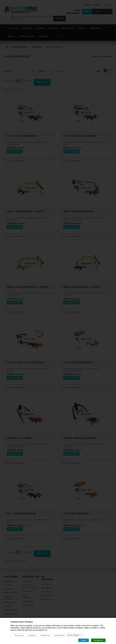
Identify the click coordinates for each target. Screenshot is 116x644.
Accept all (98, 640)
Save (84, 640)
